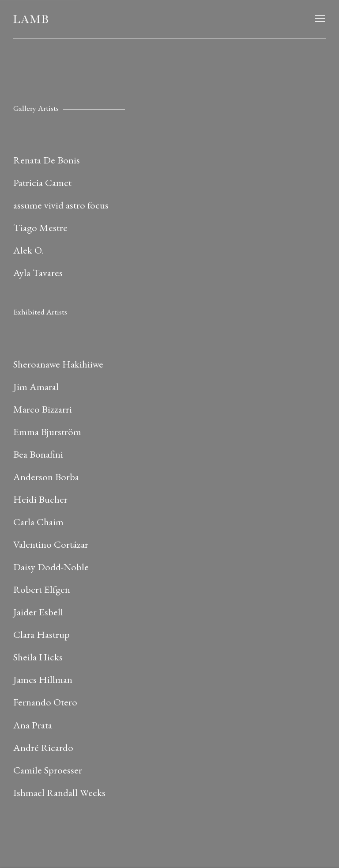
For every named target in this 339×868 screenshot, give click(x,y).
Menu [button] (319, 19)
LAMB (31, 19)
